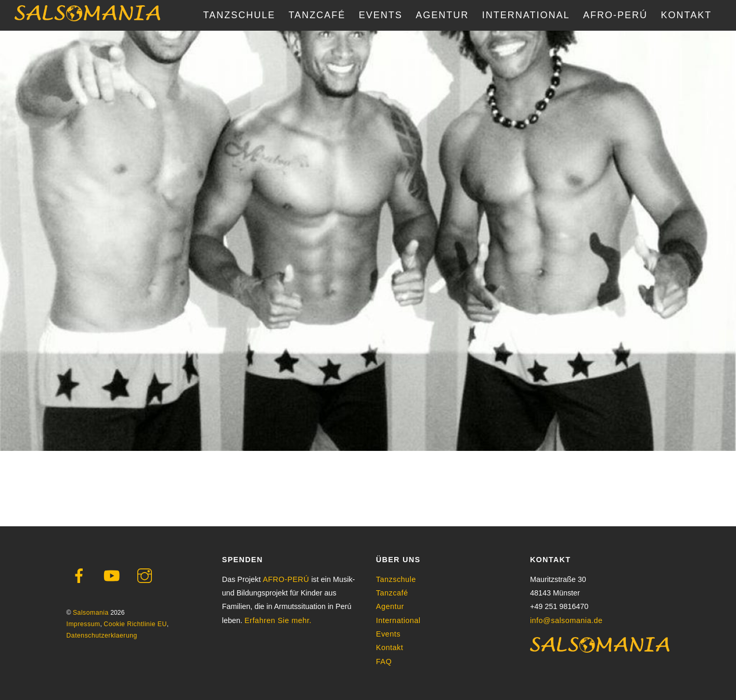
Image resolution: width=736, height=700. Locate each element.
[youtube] (114, 576)
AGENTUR (442, 15)
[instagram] (146, 576)
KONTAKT (687, 15)
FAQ (384, 662)
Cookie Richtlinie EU (135, 624)
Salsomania (91, 613)
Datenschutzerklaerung (102, 636)
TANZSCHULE (240, 15)
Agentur (390, 606)
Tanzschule (396, 579)
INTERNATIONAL (526, 15)
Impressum (83, 624)
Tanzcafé (392, 593)
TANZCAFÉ (317, 15)
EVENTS (381, 15)
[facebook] (81, 576)
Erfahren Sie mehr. (278, 620)
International (398, 620)
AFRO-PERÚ (615, 15)
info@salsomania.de (566, 620)
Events (388, 634)
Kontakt (390, 647)
